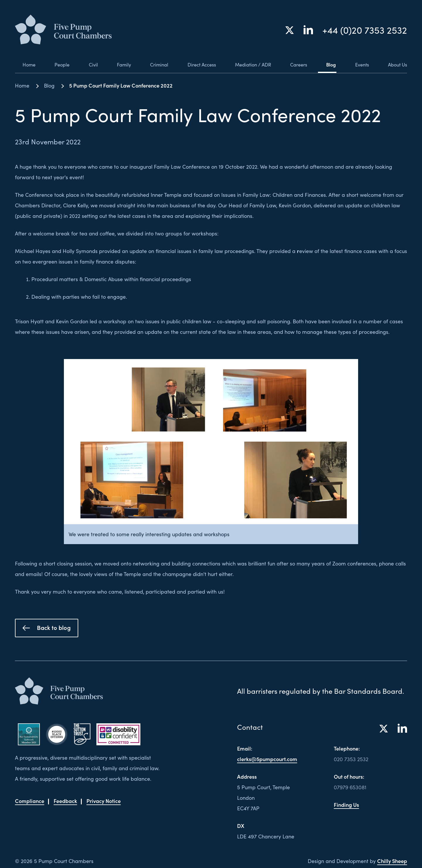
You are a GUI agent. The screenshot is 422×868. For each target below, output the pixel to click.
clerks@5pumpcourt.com (267, 759)
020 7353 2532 (351, 759)
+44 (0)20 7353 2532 (365, 30)
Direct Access (196, 64)
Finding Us (346, 805)
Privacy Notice (104, 801)
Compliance (30, 801)
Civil (86, 64)
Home (22, 64)
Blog (329, 64)
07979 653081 (350, 787)
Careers (296, 64)
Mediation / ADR (249, 64)
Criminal (152, 64)
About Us (396, 64)
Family (116, 64)
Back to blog (47, 627)
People (55, 64)
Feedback (65, 801)
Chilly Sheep (392, 861)
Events (360, 64)
